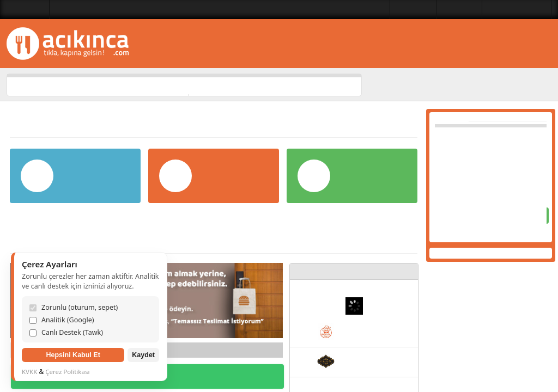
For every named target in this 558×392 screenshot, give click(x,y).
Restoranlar (398, 10)
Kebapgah (361, 363)
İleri (269, 351)
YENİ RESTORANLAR (360, 271)
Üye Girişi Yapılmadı (513, 10)
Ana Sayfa (396, 85)
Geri (24, 351)
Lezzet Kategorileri (335, 10)
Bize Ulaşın (449, 10)
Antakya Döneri (368, 334)
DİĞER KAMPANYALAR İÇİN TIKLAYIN (148, 378)
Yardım (394, 114)
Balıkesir (31, 10)
